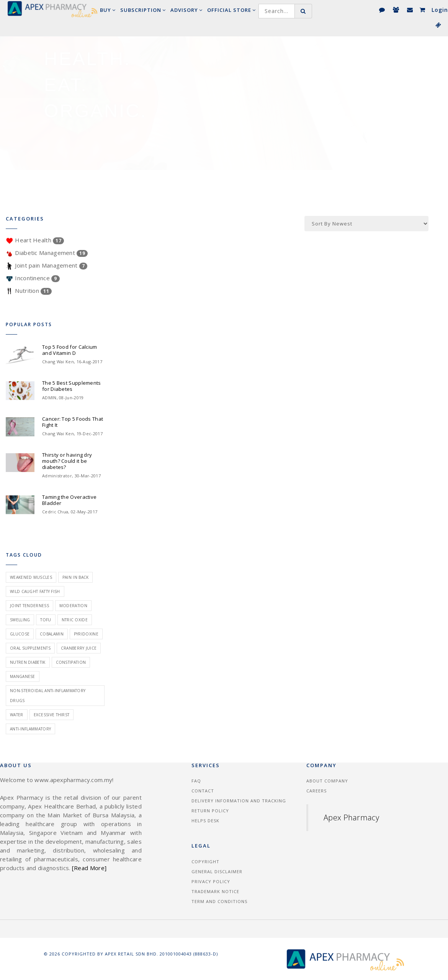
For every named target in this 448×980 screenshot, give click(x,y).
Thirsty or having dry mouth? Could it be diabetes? (67, 461)
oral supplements (30, 648)
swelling (20, 620)
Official (231, 10)
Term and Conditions (219, 901)
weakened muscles (31, 577)
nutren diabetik (28, 662)
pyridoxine (86, 634)
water (17, 715)
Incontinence (33, 278)
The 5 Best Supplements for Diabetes (72, 386)
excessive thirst (52, 715)
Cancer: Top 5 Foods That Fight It (73, 422)
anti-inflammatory (30, 729)
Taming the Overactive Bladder (69, 500)
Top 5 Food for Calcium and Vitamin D (70, 350)
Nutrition (29, 291)
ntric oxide (75, 620)
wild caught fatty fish (35, 591)
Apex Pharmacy (351, 817)
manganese (23, 676)
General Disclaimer (217, 871)
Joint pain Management (47, 265)
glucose (20, 634)
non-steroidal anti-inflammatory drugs (48, 696)
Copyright (205, 862)
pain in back (76, 577)
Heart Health (35, 240)
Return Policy (210, 811)
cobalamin (52, 634)
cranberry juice (79, 648)
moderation (73, 606)
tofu (46, 620)
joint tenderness (29, 606)
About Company (327, 781)
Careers (316, 791)
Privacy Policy (211, 881)
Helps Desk (205, 821)
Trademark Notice (215, 891)
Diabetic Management (47, 253)
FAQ (196, 781)
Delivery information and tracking (239, 801)
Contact (203, 791)
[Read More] (89, 868)
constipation (71, 662)
